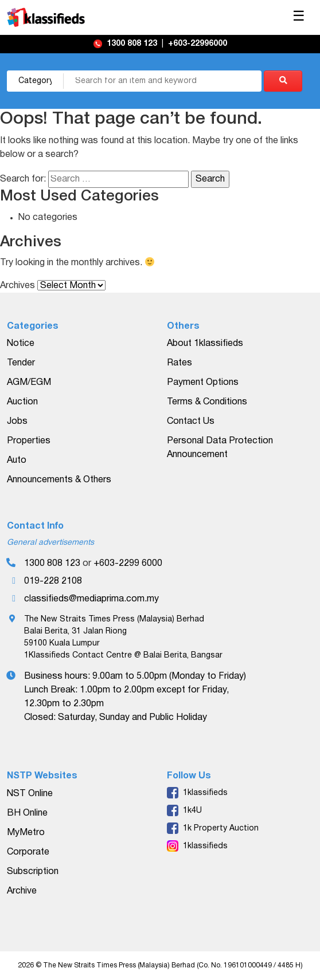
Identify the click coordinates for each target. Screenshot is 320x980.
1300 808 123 (133, 44)
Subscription (33, 872)
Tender (21, 363)
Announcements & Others (59, 480)
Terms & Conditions (207, 402)
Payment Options (203, 383)
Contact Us (191, 422)
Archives (17, 286)
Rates (179, 363)
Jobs (17, 422)
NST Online (30, 794)
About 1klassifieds (205, 344)
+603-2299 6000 (128, 564)
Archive (22, 891)
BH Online (27, 813)
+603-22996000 (198, 44)
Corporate (28, 852)
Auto (17, 461)
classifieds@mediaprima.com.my (91, 599)
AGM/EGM (29, 383)
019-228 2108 (53, 581)
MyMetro (26, 833)
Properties (29, 441)
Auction (22, 402)
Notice (21, 344)
